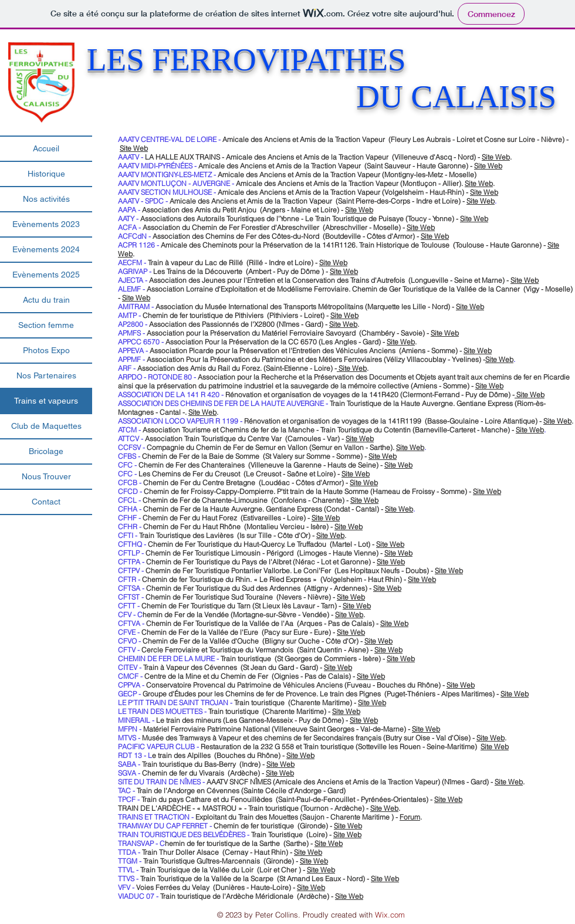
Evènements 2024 (46, 249)
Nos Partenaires (46, 375)
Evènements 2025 (46, 275)
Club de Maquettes (46, 426)
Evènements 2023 (46, 224)
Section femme (46, 325)
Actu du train (46, 300)
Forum (410, 817)
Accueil (46, 148)
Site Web (134, 148)
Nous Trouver (46, 476)
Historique (46, 174)
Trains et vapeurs (46, 401)
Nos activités (46, 199)
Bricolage (46, 451)
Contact (46, 502)
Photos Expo (46, 350)
